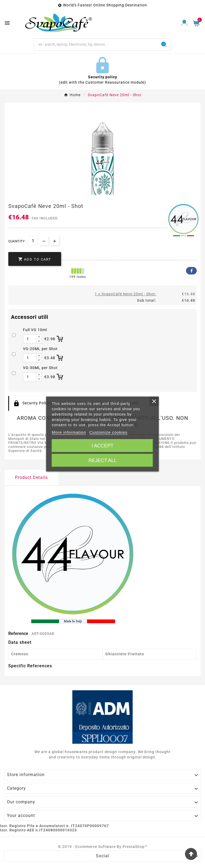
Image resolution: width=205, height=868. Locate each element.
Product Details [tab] (31, 477)
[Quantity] (33, 241)
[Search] (96, 44)
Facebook (191, 271)
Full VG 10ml (35, 330)
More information (69, 432)
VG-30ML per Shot (40, 368)
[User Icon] (184, 23)
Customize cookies (109, 432)
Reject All (102, 460)
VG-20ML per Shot (40, 349)
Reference (19, 633)
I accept (102, 446)
